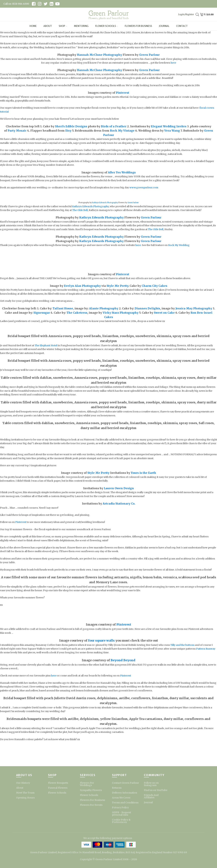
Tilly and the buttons (182, 645)
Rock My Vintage (122, 131)
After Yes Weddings (122, 172)
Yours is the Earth (143, 473)
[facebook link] (34, 4)
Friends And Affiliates (151, 796)
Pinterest (122, 93)
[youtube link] (57, 4)
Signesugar (42, 313)
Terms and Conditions (125, 803)
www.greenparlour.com (144, 188)
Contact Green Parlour (125, 783)
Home (33, 26)
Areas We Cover (121, 798)
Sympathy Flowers (91, 790)
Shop (63, 26)
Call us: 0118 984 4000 (16, 4)
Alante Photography (104, 308)
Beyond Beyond (123, 660)
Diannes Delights (147, 308)
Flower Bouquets (58, 783)
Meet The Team (25, 793)
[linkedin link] (51, 4)
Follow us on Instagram (151, 784)
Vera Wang (172, 131)
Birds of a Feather (114, 126)
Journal (164, 26)
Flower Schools (107, 26)
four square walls (101, 640)
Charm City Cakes (154, 286)
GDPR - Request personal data (121, 814)
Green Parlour (149, 55)
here (173, 63)
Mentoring (81, 26)
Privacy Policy (120, 807)
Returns (117, 788)
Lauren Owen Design (119, 488)
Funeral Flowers (58, 788)
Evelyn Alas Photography (82, 286)
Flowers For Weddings (87, 784)
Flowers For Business (138, 26)
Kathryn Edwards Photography (105, 203)
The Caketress (77, 313)
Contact (182, 26)
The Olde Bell (80, 210)
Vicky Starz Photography (121, 313)
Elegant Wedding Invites (169, 126)
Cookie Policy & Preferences (121, 821)
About (48, 26)
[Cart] (202, 15)
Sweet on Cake (164, 313)
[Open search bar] (197, 15)
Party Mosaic (17, 131)
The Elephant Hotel (46, 345)
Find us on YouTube (156, 790)
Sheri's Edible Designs (71, 126)
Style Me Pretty (117, 286)
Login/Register (186, 14)
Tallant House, (63, 308)
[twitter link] (46, 4)
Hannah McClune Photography (99, 55)
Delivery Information (125, 793)
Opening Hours (25, 798)
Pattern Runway (206, 649)
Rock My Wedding (179, 245)
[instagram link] (40, 4)
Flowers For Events (91, 805)
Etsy (68, 131)
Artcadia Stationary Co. (119, 504)
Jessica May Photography (194, 308)
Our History (23, 783)
